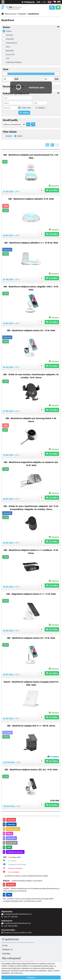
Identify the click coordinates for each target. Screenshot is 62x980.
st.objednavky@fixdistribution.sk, (18, 914)
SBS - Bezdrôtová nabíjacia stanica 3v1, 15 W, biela (31, 330)
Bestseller (10, 51)
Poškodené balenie (14, 62)
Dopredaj (10, 39)
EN (49, 2)
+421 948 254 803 (11, 926)
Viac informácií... (17, 973)
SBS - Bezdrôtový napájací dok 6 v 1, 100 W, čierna (31, 726)
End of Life (10, 54)
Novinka (9, 35)
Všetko (9, 31)
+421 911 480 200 (11, 917)
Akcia (8, 47)
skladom (9, 136)
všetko (20, 136)
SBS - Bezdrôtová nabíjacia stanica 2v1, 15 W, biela (31, 638)
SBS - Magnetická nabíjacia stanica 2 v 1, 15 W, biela (31, 594)
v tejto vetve (26, 108)
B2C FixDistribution (14, 8)
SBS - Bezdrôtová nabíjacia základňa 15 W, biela (31, 199)
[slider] (5, 74)
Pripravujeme (11, 43)
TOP (8, 58)
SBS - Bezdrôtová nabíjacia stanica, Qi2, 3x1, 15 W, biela (31, 770)
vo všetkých (40, 108)
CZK (44, 2)
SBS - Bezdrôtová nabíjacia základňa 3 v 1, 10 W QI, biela (31, 243)
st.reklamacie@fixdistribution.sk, (18, 923)
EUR (39, 2)
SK (58, 2)
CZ (54, 2)
